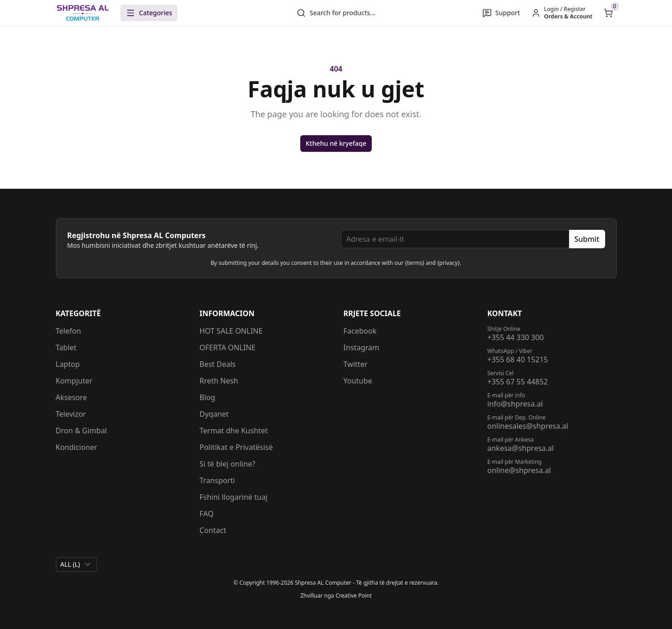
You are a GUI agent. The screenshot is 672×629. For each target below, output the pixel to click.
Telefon (68, 331)
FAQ (207, 514)
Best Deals (218, 364)
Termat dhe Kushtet (234, 431)
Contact (213, 530)
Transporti (217, 480)
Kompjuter (74, 381)
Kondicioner (77, 447)
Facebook (360, 331)
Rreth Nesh (219, 381)
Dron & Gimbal (81, 431)
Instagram (362, 347)
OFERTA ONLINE (228, 347)
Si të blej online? (228, 464)
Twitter (356, 364)
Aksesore (71, 397)
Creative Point (354, 596)
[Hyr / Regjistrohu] (562, 13)
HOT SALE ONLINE (231, 331)
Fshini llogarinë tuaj (234, 497)
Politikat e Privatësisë (236, 447)
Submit (587, 239)
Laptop (68, 364)
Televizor (71, 414)
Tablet (66, 347)
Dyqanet (214, 414)
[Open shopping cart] (608, 13)
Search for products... (336, 13)
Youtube (358, 381)
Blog (208, 397)
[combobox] (76, 564)
